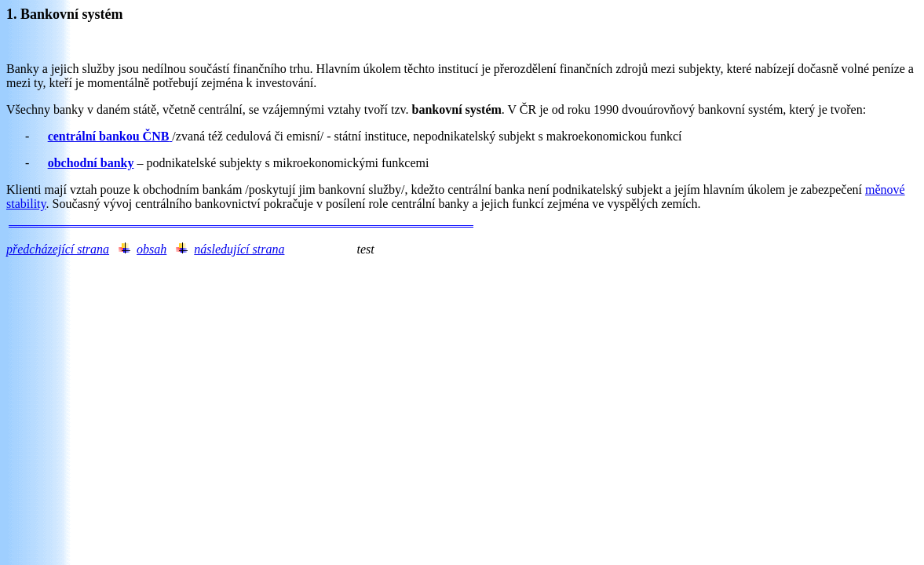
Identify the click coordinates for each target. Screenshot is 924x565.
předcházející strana (58, 249)
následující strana (239, 249)
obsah (152, 249)
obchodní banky (91, 163)
